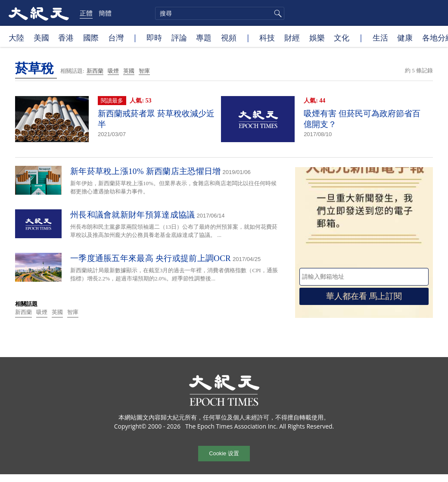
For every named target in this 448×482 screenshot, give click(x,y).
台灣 (116, 37)
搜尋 (277, 13)
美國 (41, 37)
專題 (204, 37)
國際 (91, 37)
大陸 (16, 37)
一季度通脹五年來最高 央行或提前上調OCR (151, 258)
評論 (179, 37)
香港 (66, 37)
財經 (292, 37)
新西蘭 (95, 71)
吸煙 (113, 71)
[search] (220, 13)
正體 (86, 13)
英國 (129, 71)
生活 (380, 37)
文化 (342, 37)
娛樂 (317, 37)
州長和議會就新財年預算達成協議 (133, 215)
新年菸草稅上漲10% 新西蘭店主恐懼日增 (146, 171)
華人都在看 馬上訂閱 (364, 296)
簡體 (105, 13)
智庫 (144, 71)
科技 (267, 37)
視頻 (229, 37)
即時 (154, 37)
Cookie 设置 (224, 453)
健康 (405, 37)
